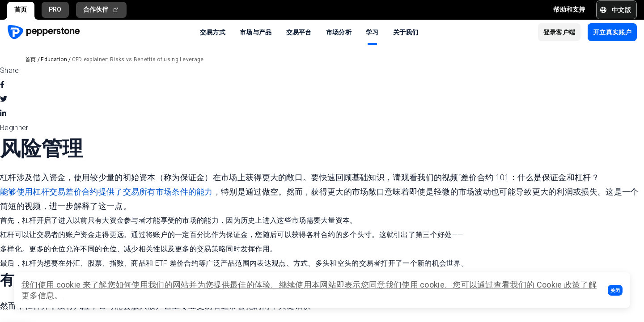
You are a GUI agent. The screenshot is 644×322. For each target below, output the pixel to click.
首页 (21, 9)
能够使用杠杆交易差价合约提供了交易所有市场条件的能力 (106, 192)
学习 (372, 32)
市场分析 (339, 32)
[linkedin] (3, 114)
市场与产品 (256, 32)
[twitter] (4, 99)
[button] (615, 290)
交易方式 (213, 32)
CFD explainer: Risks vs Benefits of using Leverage (138, 59)
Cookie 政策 (559, 285)
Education (54, 59)
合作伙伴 (102, 10)
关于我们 (406, 32)
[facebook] (2, 85)
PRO (55, 9)
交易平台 (299, 32)
